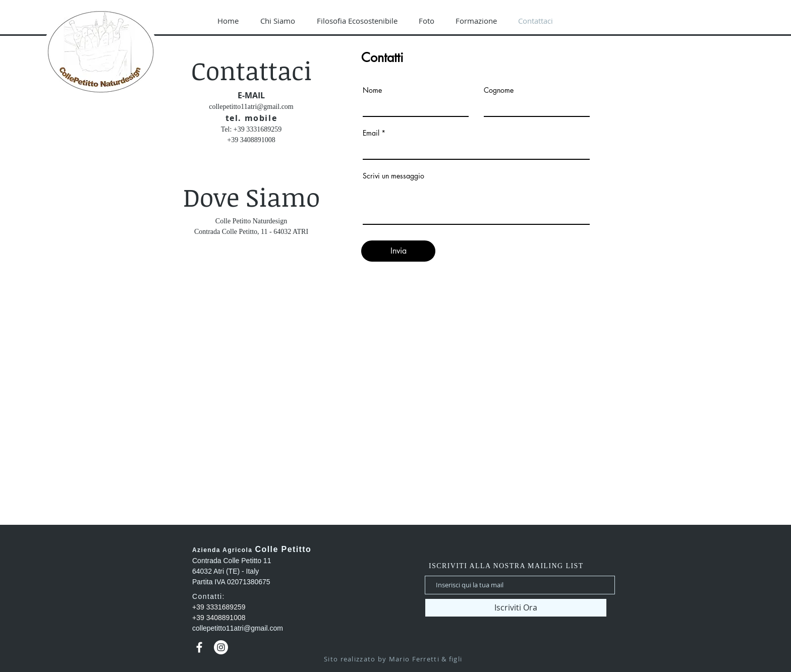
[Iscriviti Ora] (516, 608)
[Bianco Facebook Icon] (199, 647)
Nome (372, 90)
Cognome (499, 90)
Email (371, 133)
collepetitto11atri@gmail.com (251, 107)
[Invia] (398, 251)
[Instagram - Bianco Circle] (221, 647)
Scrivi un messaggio (393, 176)
